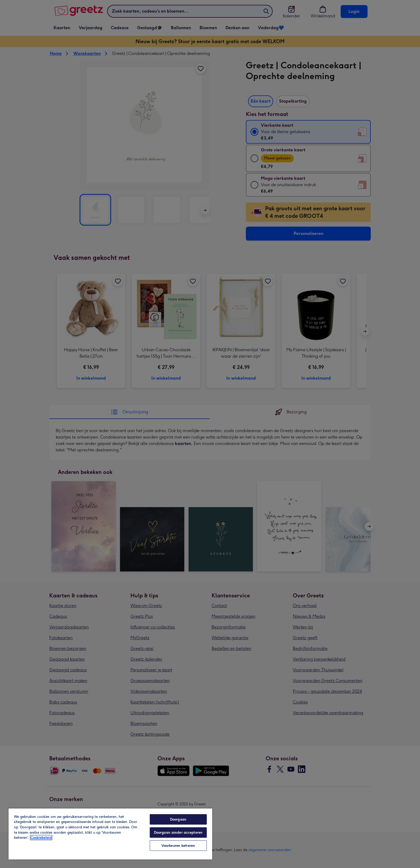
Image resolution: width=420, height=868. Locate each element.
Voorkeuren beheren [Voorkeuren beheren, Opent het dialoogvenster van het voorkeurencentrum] (178, 846)
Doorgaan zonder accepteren (178, 833)
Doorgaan (178, 819)
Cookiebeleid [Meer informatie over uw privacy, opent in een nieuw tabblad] (41, 838)
